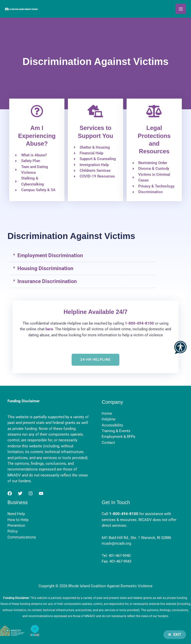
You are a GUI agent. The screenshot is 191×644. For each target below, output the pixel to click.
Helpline (109, 419)
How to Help (18, 520)
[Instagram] (31, 493)
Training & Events (116, 431)
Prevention (16, 526)
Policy (13, 531)
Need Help (16, 514)
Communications (22, 537)
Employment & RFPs (119, 437)
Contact (108, 443)
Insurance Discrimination (47, 281)
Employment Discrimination (50, 255)
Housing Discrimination (45, 268)
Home (107, 413)
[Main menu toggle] (181, 9)
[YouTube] (41, 493)
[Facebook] (10, 493)
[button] (83, 256)
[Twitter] (20, 493)
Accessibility (112, 425)
